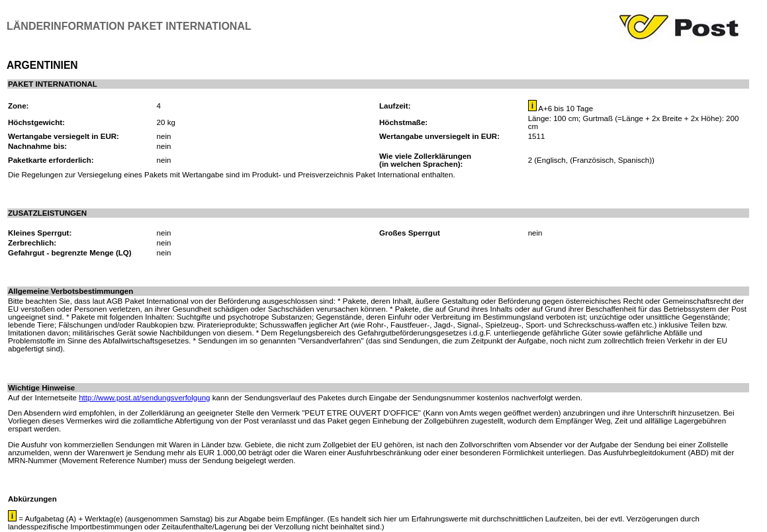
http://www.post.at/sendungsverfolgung (144, 398)
